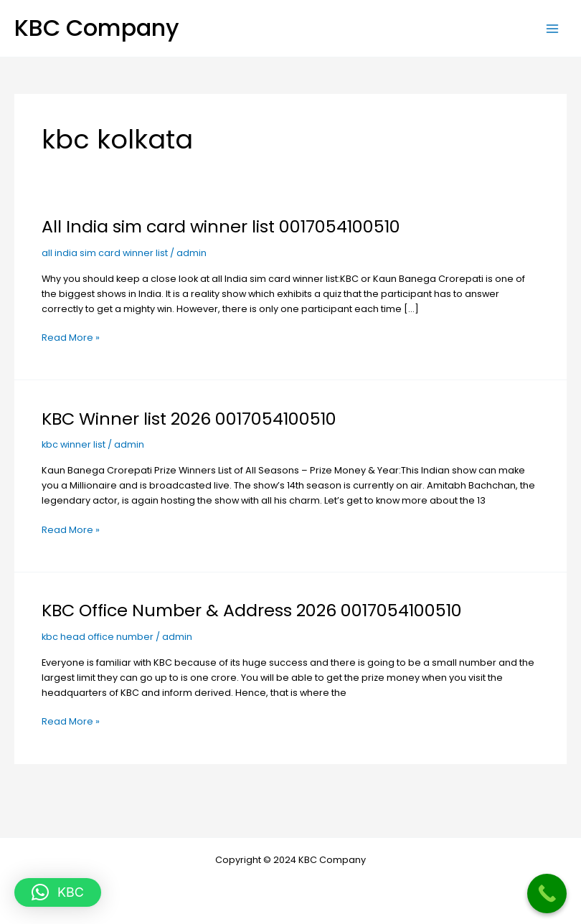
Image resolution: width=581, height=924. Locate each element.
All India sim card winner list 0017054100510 (221, 226)
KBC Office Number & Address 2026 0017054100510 (252, 610)
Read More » (71, 337)
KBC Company (97, 28)
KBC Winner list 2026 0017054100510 (189, 419)
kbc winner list (74, 444)
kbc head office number (98, 637)
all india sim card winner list (105, 253)
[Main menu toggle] (553, 28)
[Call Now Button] (547, 894)
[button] (58, 892)
